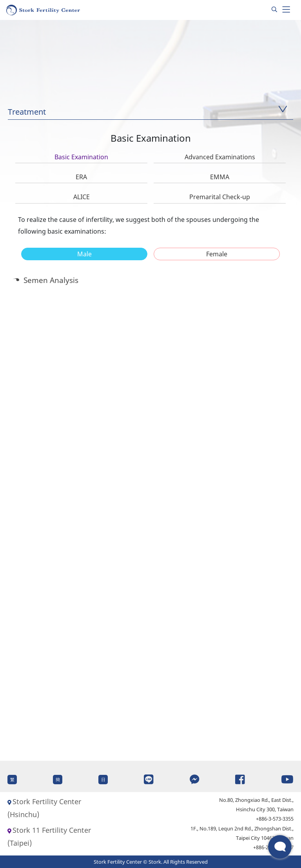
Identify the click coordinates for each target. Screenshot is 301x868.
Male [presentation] (84, 254)
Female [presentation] (217, 254)
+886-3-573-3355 (275, 819)
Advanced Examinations (220, 157)
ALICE (82, 197)
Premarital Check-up (220, 197)
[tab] (84, 254)
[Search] (274, 10)
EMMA (220, 177)
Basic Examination (81, 157)
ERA (81, 177)
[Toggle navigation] (286, 10)
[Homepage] (44, 10)
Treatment (27, 112)
